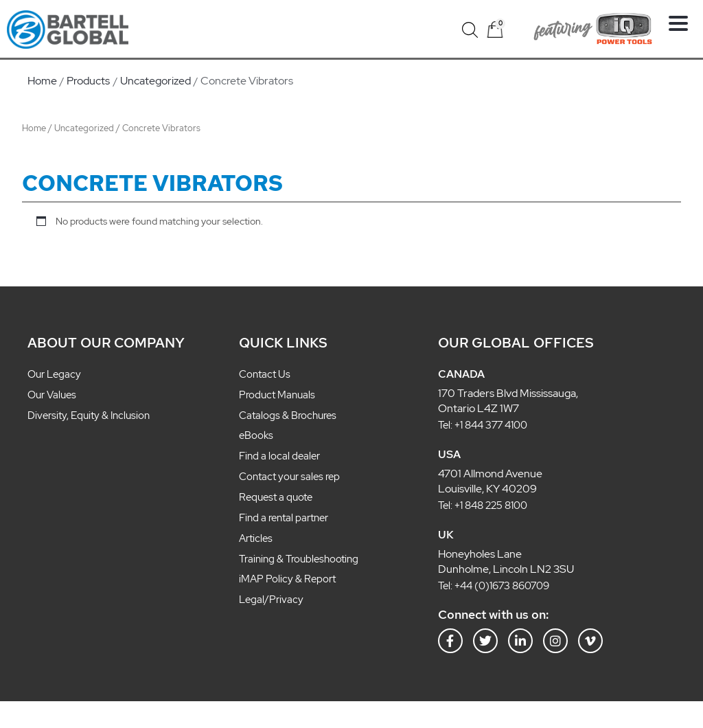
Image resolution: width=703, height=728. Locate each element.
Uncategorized (84, 128)
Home (34, 128)
